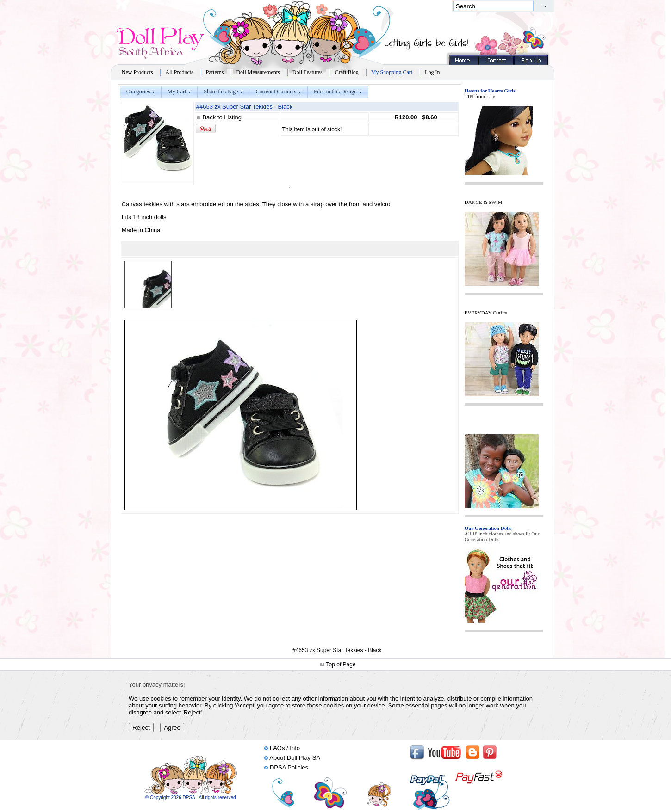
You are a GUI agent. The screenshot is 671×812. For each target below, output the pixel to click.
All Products (179, 72)
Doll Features (308, 72)
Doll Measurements (258, 72)
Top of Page (341, 664)
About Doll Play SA (295, 758)
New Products (137, 72)
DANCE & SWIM (484, 202)
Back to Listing (222, 117)
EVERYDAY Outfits (486, 313)
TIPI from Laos (480, 96)
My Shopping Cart (392, 72)
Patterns (215, 72)
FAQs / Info (285, 748)
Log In (432, 72)
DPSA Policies (289, 767)
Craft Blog (347, 72)
